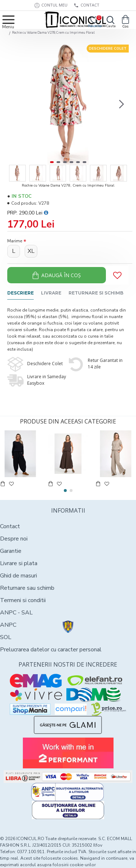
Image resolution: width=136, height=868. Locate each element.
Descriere (20, 293)
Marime (15, 241)
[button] (121, 104)
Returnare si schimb (96, 293)
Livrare (51, 293)
